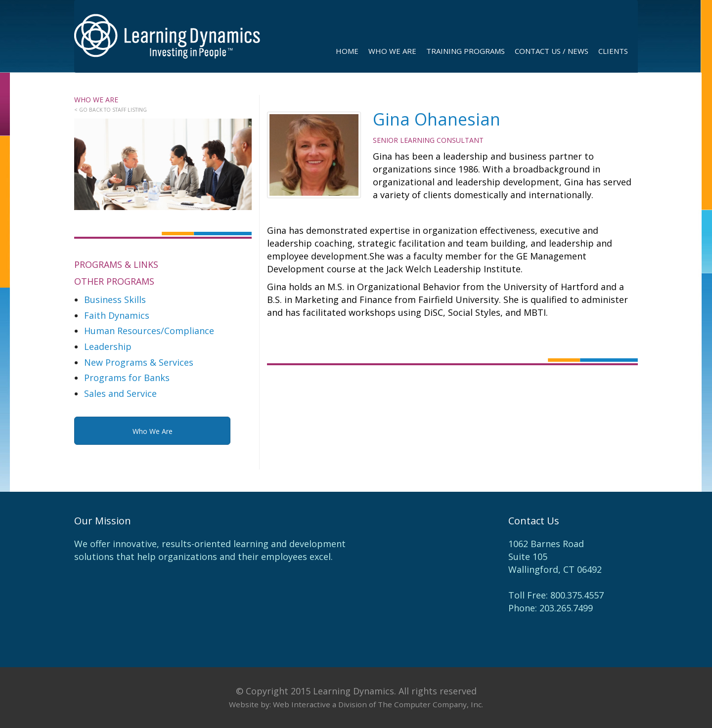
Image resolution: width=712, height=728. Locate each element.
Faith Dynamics (117, 315)
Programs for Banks (127, 378)
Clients (613, 51)
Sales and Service (120, 393)
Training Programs (466, 51)
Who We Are (392, 51)
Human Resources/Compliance (149, 331)
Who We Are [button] (153, 431)
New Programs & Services (139, 362)
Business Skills (115, 300)
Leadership (108, 346)
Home (347, 51)
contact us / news (552, 51)
